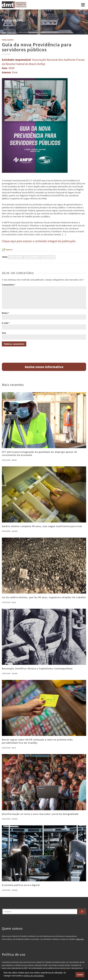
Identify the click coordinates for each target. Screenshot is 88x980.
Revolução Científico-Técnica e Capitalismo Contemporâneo (38, 669)
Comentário (9, 285)
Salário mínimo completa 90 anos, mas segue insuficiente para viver (42, 526)
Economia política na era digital (21, 885)
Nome (6, 313)
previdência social (31, 257)
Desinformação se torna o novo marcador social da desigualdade (40, 814)
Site (4, 333)
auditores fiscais (15, 257)
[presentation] (44, 420)
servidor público (48, 257)
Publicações (8, 40)
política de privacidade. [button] (34, 976)
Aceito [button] (80, 975)
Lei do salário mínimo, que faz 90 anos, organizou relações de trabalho (44, 597)
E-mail (6, 323)
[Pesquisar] (82, 912)
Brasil (14, 602)
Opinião (15, 531)
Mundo (14, 460)
